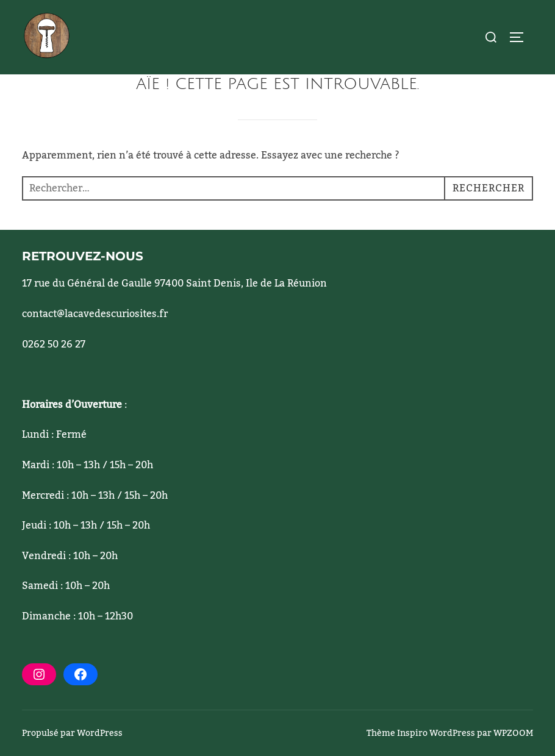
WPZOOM (513, 733)
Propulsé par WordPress (72, 733)
